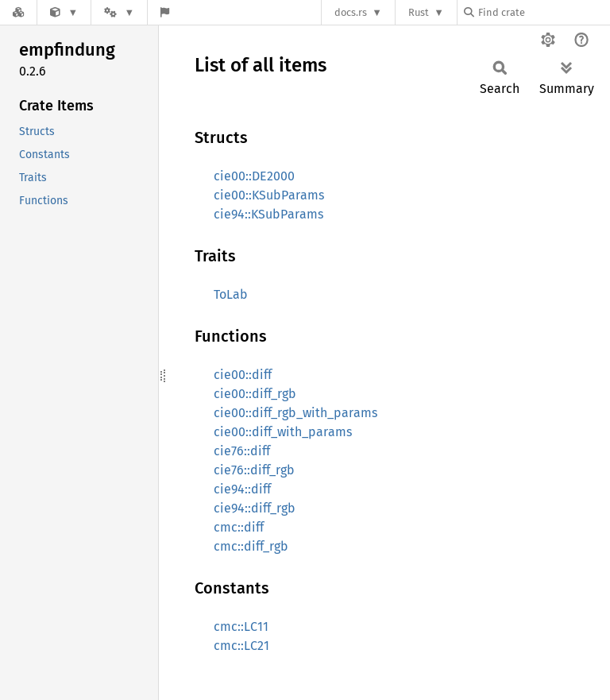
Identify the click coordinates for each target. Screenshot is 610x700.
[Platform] (119, 12)
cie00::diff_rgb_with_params (295, 413)
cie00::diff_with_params (283, 432)
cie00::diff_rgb (255, 394)
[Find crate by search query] (543, 12)
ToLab (231, 294)
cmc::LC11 (241, 627)
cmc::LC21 (241, 646)
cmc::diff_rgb (251, 546)
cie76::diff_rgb (254, 470)
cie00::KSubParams (269, 195)
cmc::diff (239, 527)
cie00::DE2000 (254, 176)
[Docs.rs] (18, 12)
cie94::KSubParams (268, 214)
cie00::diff (243, 375)
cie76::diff (242, 451)
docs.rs (351, 12)
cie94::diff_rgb (255, 508)
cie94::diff (242, 489)
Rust (419, 12)
